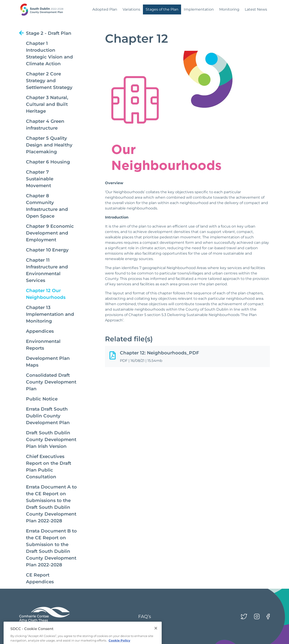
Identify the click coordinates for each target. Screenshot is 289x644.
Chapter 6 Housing (48, 162)
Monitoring (229, 9)
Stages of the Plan (162, 9)
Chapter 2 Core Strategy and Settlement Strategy (49, 81)
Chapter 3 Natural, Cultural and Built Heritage (47, 104)
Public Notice (42, 399)
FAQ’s (145, 616)
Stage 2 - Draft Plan (49, 33)
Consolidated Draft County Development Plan (51, 382)
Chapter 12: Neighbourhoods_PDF (160, 353)
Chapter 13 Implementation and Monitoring (50, 314)
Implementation (199, 9)
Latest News (256, 9)
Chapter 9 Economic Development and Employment (50, 233)
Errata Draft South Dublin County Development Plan (48, 416)
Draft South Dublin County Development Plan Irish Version (51, 439)
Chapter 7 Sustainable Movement (40, 179)
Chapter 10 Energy (47, 250)
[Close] (156, 633)
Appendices (40, 331)
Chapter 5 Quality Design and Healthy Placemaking (49, 145)
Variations (131, 9)
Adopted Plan (105, 9)
